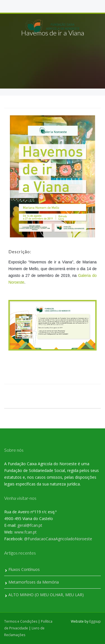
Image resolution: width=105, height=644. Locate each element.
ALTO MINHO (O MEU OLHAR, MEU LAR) (46, 595)
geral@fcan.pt (30, 525)
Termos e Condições (21, 621)
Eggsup (95, 621)
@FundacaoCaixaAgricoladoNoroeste (58, 539)
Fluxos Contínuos (24, 569)
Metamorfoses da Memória (34, 582)
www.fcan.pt (25, 532)
